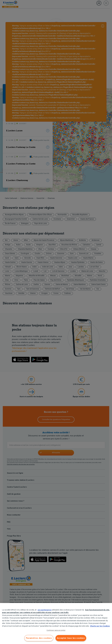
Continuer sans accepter (56, 630)
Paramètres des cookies (39, 638)
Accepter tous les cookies (71, 638)
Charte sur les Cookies (100, 626)
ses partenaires (44, 610)
